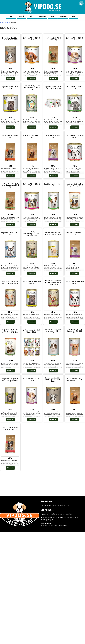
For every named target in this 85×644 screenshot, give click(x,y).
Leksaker (53, 16)
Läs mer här (10, 78)
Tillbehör (22, 16)
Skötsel (32, 16)
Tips (73, 16)
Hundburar (63, 16)
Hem (11, 16)
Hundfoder (42, 16)
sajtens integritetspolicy (60, 526)
